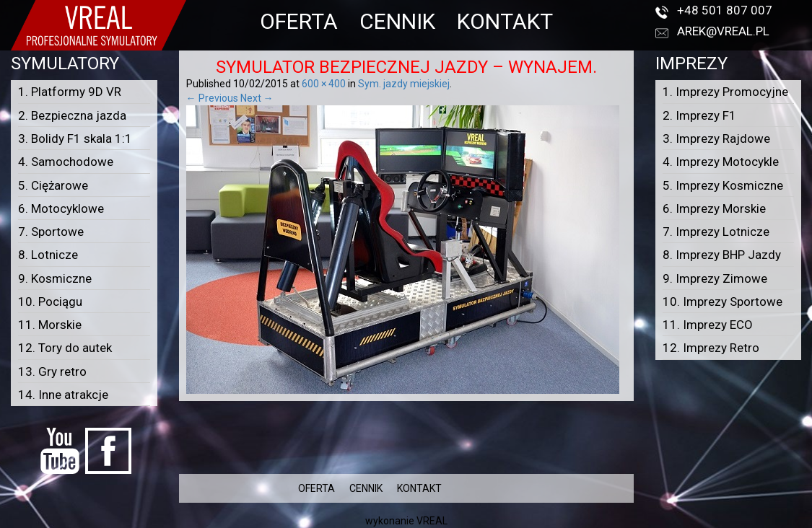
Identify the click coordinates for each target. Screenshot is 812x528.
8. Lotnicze (48, 255)
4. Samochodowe (66, 162)
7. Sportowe (51, 232)
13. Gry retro (52, 371)
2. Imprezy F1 (699, 115)
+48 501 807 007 (725, 10)
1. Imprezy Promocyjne (725, 92)
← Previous (212, 98)
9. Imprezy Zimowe (715, 278)
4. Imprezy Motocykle (721, 162)
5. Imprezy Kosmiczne (723, 185)
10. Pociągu (50, 302)
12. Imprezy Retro (711, 348)
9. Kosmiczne (55, 278)
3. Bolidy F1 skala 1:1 (75, 138)
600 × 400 (324, 84)
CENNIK (397, 21)
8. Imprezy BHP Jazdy (722, 255)
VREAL (432, 521)
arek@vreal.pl (723, 31)
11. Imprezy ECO (708, 325)
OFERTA (299, 21)
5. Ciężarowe (53, 185)
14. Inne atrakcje (63, 395)
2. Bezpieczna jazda (72, 115)
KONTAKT (505, 21)
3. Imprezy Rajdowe (716, 138)
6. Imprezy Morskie (714, 208)
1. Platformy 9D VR (70, 92)
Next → (257, 98)
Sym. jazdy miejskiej (404, 84)
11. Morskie (50, 325)
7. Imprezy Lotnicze (716, 232)
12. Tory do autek (65, 348)
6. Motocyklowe (61, 208)
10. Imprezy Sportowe (722, 302)
